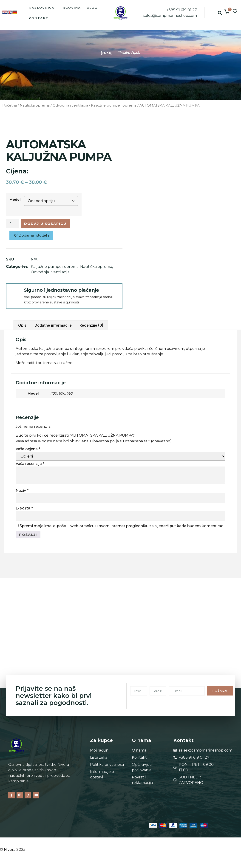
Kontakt (39, 18)
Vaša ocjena (28, 451)
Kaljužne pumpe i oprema (114, 105)
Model (15, 200)
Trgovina (70, 8)
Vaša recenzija (30, 465)
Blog (92, 8)
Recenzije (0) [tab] (91, 327)
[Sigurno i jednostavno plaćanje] (15, 294)
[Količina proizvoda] (13, 224)
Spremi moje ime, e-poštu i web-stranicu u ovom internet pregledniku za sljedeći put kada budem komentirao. (122, 527)
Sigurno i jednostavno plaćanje (61, 292)
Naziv (22, 492)
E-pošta (24, 510)
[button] (220, 13)
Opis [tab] (22, 327)
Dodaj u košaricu (49, 224)
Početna (10, 105)
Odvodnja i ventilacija (70, 105)
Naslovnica (42, 8)
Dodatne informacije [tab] (53, 327)
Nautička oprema (35, 105)
